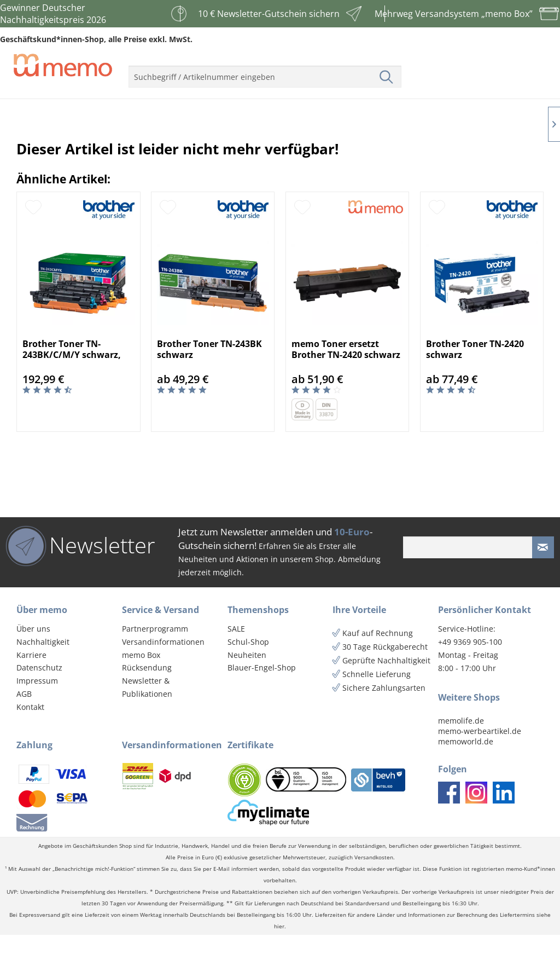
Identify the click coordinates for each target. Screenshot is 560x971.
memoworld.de (466, 778)
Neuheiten (247, 691)
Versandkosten (374, 894)
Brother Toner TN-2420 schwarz (475, 385)
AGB (24, 730)
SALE (236, 665)
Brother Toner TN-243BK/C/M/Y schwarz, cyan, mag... (72, 385)
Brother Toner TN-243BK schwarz (209, 385)
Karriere (31, 691)
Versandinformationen (163, 678)
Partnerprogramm (155, 665)
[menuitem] (265, 72)
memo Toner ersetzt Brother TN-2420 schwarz (346, 385)
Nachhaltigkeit (43, 678)
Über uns (33, 665)
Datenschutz (39, 704)
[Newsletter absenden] (543, 583)
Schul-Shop (248, 678)
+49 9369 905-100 (470, 678)
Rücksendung (147, 704)
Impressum (37, 717)
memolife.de (461, 757)
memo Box (141, 691)
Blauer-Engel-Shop (262, 704)
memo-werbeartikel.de (480, 767)
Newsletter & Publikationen (147, 723)
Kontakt (30, 743)
